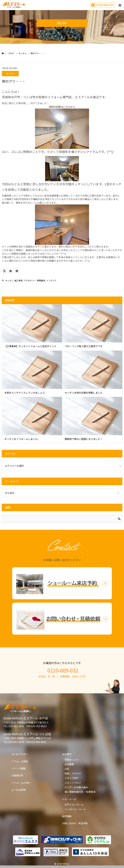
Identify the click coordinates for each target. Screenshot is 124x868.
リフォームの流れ (21, 783)
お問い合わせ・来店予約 (75, 823)
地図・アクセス (73, 773)
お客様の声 (17, 775)
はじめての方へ (20, 754)
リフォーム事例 (20, 761)
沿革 (67, 769)
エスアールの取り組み (76, 787)
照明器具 (41, 280)
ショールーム (69, 799)
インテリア (51, 280)
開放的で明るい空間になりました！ (84, 439)
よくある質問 (18, 790)
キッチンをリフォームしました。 (22, 439)
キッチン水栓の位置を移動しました (84, 393)
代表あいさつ (72, 760)
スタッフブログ (73, 783)
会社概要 (69, 764)
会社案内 (67, 754)
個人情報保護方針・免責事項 (80, 792)
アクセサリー (30, 280)
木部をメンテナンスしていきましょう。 (26, 393)
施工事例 (19, 280)
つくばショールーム (75, 809)
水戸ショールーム (74, 804)
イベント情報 (18, 768)
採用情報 (67, 816)
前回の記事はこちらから (62, 107)
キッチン (10, 73)
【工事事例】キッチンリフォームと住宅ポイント (30, 346)
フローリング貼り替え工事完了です (84, 346)
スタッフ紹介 (72, 778)
